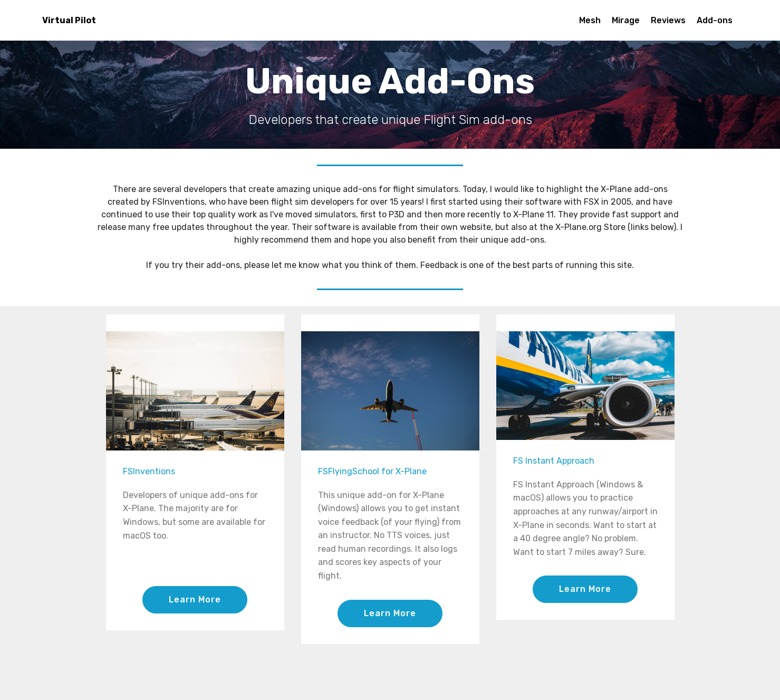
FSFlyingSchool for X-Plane (372, 471)
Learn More (195, 600)
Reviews (668, 20)
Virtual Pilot (69, 20)
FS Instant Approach (554, 461)
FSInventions (149, 471)
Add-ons (715, 20)
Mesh (590, 20)
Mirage (626, 20)
